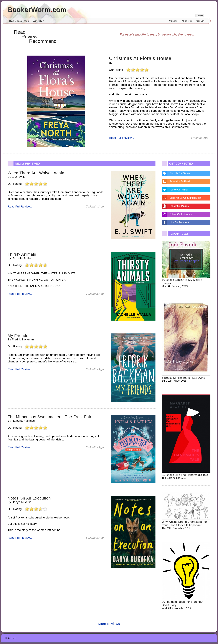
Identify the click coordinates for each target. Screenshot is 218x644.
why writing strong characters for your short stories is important (184, 523)
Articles (39, 21)
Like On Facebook (179, 222)
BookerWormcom (37, 9)
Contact (174, 21)
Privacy (200, 21)
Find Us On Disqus (180, 173)
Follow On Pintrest (179, 206)
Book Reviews (19, 21)
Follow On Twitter (179, 190)
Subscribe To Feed (180, 181)
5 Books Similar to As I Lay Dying (184, 378)
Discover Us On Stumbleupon (186, 198)
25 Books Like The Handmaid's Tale (185, 475)
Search (200, 16)
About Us (187, 21)
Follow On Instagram (181, 214)
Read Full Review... (121, 138)
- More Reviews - (109, 624)
